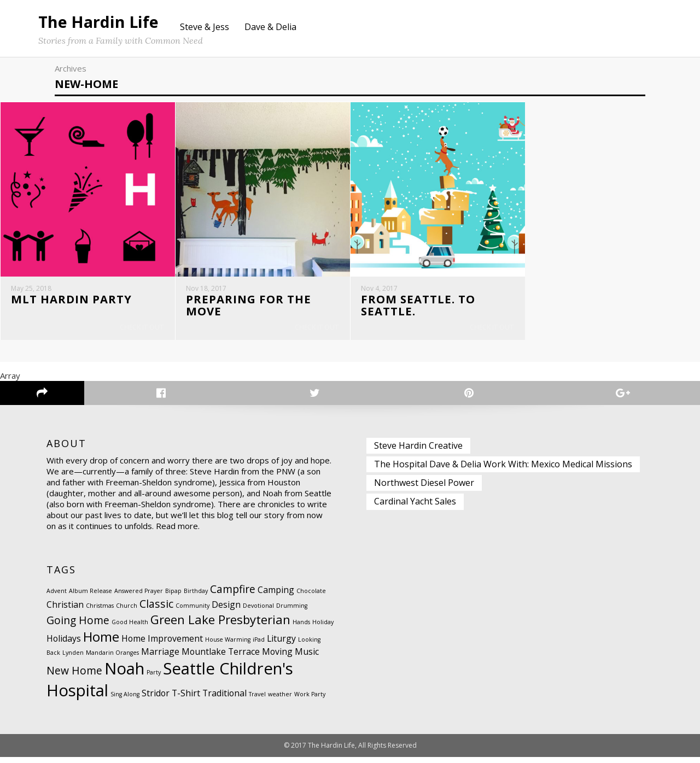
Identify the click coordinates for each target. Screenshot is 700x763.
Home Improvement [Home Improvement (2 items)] (162, 644)
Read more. (178, 532)
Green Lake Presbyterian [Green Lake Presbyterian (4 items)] (220, 625)
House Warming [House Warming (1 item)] (228, 645)
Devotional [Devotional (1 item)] (258, 612)
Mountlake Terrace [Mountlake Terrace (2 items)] (221, 658)
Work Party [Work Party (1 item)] (310, 700)
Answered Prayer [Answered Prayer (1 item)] (139, 597)
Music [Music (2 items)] (307, 658)
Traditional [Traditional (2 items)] (224, 699)
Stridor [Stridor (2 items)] (156, 699)
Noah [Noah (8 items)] (124, 674)
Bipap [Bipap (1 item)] (173, 597)
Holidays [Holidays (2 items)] (64, 644)
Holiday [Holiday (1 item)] (323, 628)
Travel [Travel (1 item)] (257, 700)
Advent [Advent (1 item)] (57, 597)
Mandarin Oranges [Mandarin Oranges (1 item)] (112, 659)
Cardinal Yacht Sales (415, 507)
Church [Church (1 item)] (127, 612)
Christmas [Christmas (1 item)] (100, 612)
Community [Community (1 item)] (192, 612)
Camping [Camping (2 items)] (276, 596)
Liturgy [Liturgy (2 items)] (281, 644)
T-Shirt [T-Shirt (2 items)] (186, 699)
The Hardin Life (98, 22)
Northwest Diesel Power (424, 489)
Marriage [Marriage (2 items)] (160, 658)
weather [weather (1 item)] (280, 700)
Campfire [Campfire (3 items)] (233, 595)
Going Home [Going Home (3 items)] (78, 626)
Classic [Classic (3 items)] (156, 610)
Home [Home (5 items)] (101, 642)
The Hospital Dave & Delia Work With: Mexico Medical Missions (503, 470)
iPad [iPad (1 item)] (259, 645)
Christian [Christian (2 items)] (65, 611)
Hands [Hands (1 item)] (301, 628)
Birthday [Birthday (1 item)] (196, 597)
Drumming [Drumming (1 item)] (292, 612)
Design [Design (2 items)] (226, 611)
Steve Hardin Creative (418, 451)
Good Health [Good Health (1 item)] (130, 628)
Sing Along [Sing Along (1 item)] (125, 700)
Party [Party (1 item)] (154, 678)
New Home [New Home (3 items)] (74, 676)
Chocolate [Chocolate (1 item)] (311, 597)
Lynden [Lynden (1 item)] (73, 659)
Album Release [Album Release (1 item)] (91, 597)
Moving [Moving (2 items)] (277, 658)
